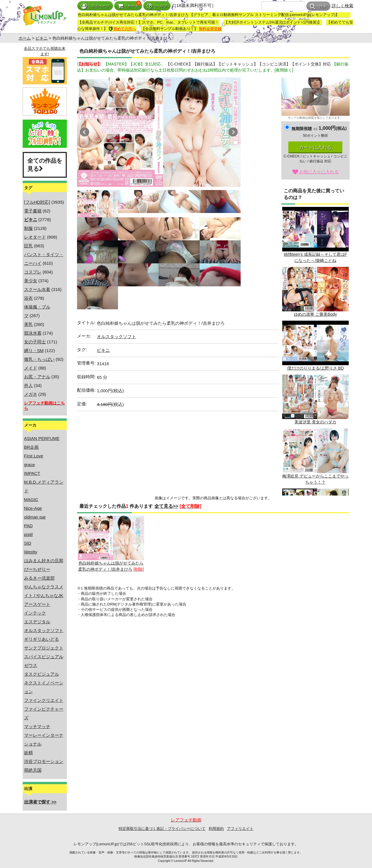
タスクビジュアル (42, 674)
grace (30, 465)
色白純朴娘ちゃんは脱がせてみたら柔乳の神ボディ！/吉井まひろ (111, 544)
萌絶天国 (33, 770)
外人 (28, 385)
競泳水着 (33, 333)
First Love (34, 456)
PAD (28, 526)
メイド (31, 368)
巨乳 (28, 246)
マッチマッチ (37, 726)
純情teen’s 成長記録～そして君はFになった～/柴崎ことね (315, 235)
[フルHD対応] (37, 202)
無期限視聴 (304, 129)
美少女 (31, 281)
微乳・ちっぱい (39, 359)
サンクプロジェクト (44, 648)
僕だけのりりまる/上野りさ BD (315, 346)
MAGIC (31, 499)
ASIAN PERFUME (42, 438)
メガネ (31, 394)
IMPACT (32, 473)
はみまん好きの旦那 (44, 561)
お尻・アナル (37, 377)
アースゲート (37, 604)
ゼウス (31, 665)
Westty (31, 552)
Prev (85, 132)
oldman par (35, 517)
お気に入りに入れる (315, 172)
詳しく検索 (343, 6)
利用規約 (216, 829)
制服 (28, 228)
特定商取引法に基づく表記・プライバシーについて (162, 829)
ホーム (25, 38)
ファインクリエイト (44, 700)
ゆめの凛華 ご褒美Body (315, 292)
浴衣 (28, 298)
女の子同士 (35, 342)
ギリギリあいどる (42, 639)
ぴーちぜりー (37, 569)
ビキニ (42, 38)
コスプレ (33, 272)
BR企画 (32, 447)
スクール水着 (37, 289)
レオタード (35, 237)
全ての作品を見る (45, 165)
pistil (28, 534)
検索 (318, 6)
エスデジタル (37, 622)
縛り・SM (34, 350)
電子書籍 (33, 211)
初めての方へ (122, 29)
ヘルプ (157, 6)
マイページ (95, 6)
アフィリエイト (240, 829)
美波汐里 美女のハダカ (315, 399)
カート (128, 6)
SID (28, 543)
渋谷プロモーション (44, 761)
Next (233, 132)
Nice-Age (33, 508)
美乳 (28, 324)
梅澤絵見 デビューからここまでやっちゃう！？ (315, 456)
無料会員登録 (210, 29)
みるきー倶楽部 (39, 578)
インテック (35, 613)
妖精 (28, 753)
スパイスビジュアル (44, 657)
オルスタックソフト (44, 630)
